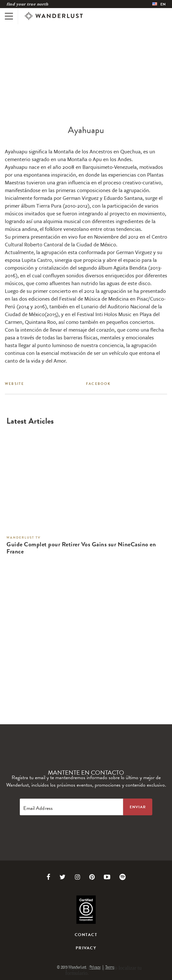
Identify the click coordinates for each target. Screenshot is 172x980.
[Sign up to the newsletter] (138, 807)
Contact (86, 935)
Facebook (98, 384)
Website (14, 384)
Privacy (86, 948)
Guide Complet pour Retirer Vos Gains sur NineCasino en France (81, 548)
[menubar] (159, 4)
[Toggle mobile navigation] (9, 16)
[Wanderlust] (54, 16)
